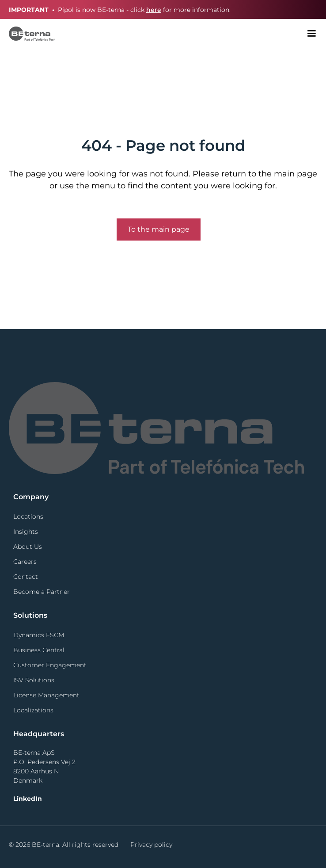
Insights (26, 532)
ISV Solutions (34, 680)
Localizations (33, 710)
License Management (46, 695)
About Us (28, 547)
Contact (26, 577)
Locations (28, 516)
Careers (25, 562)
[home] (28, 33)
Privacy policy (151, 845)
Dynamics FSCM (39, 635)
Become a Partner (42, 592)
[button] (311, 34)
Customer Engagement (50, 665)
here (154, 10)
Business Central (39, 650)
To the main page (159, 229)
